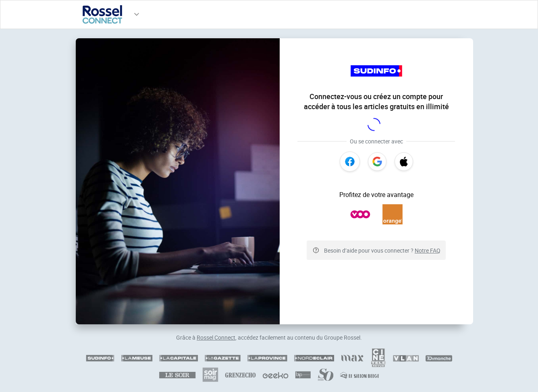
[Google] (377, 162)
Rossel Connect (216, 337)
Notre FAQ (428, 250)
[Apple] (404, 162)
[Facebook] (350, 162)
